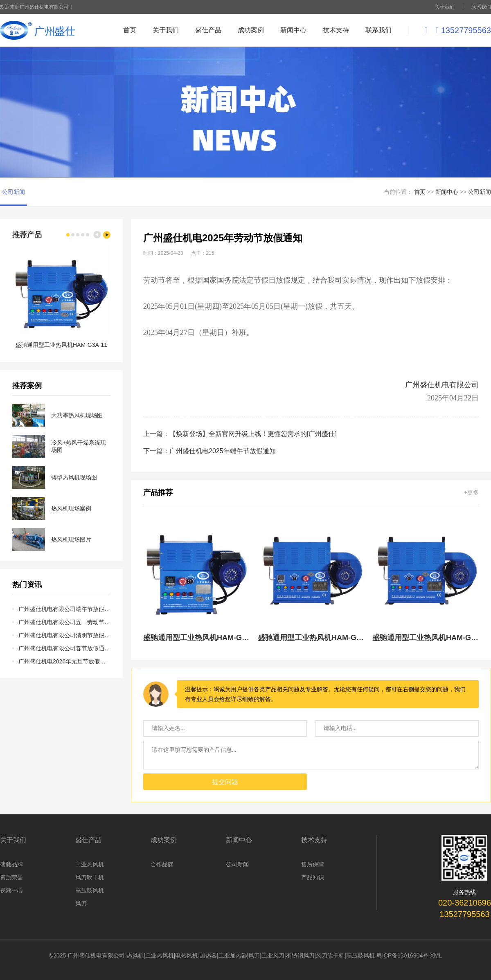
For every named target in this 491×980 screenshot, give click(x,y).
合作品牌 (162, 864)
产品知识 (313, 877)
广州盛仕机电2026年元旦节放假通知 (65, 661)
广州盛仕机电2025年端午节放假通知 (223, 451)
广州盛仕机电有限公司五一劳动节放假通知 (73, 622)
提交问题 (225, 782)
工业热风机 (90, 864)
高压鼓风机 (90, 890)
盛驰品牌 (11, 864)
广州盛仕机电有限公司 (442, 385)
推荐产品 (27, 235)
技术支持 (336, 30)
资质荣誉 (11, 877)
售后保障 (313, 864)
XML (436, 955)
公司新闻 (14, 192)
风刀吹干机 (90, 877)
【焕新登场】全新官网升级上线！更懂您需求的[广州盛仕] (253, 434)
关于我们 (445, 7)
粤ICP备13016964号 (403, 955)
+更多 (471, 492)
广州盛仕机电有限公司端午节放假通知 (67, 609)
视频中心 (11, 890)
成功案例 (251, 30)
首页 (130, 30)
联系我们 (481, 7)
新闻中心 (293, 30)
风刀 (81, 904)
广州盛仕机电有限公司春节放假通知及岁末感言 (79, 648)
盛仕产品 (208, 30)
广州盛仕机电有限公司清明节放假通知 (67, 635)
